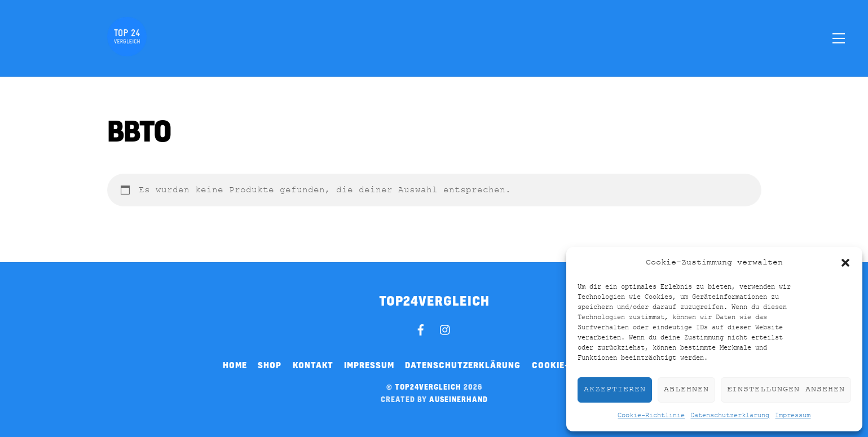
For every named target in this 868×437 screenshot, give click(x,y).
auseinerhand (459, 399)
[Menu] (839, 38)
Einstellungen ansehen (786, 389)
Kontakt (313, 365)
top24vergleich (428, 387)
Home (235, 365)
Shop (270, 365)
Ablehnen (686, 389)
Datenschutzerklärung (730, 416)
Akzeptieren (615, 389)
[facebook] (421, 328)
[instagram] (446, 328)
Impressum (793, 416)
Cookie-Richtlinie (651, 416)
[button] (845, 263)
